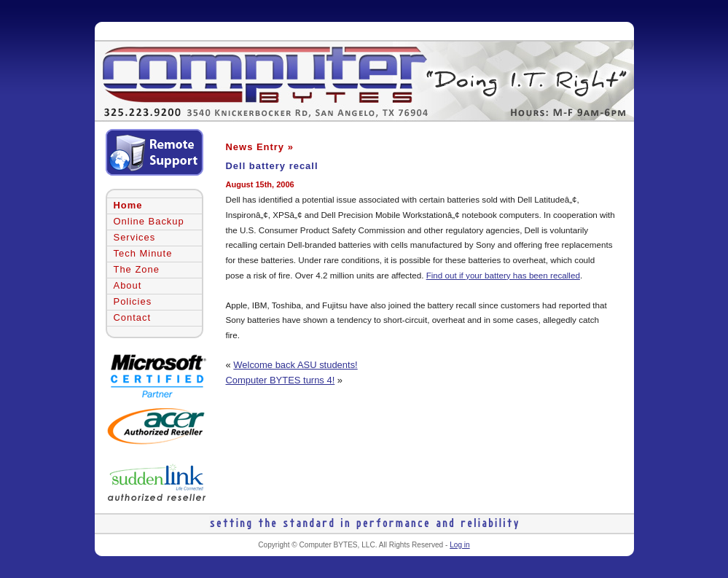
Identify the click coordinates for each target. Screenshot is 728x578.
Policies (133, 301)
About (128, 285)
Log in (459, 545)
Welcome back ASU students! (295, 365)
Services (135, 237)
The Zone (137, 269)
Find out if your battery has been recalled (503, 275)
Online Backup (149, 221)
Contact (133, 317)
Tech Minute (143, 253)
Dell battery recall (272, 166)
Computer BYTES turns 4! (281, 380)
